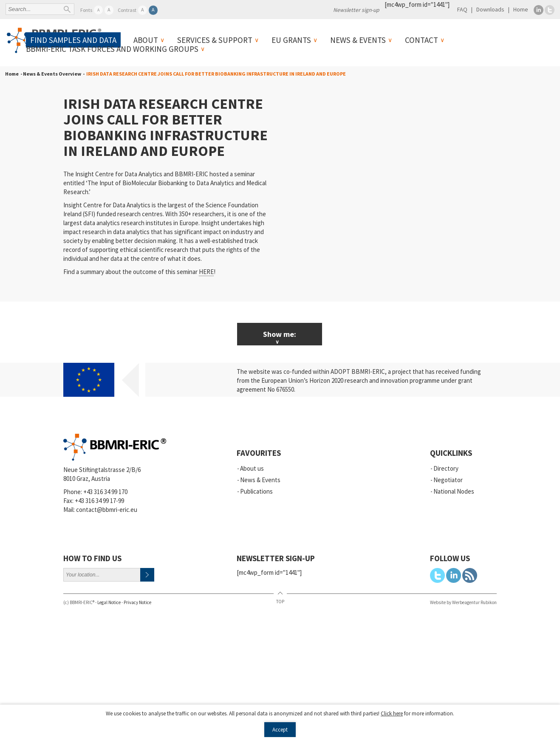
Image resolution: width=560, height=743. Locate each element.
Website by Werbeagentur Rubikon (463, 602)
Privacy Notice (137, 602)
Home (521, 9)
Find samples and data (73, 40)
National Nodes (454, 491)
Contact (421, 40)
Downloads (490, 9)
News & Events (358, 40)
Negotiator (448, 480)
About (146, 40)
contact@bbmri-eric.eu (107, 510)
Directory (446, 468)
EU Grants (291, 40)
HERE (206, 272)
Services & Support (215, 40)
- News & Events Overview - (52, 74)
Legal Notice (109, 602)
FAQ (462, 9)
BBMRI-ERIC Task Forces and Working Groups (112, 49)
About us (252, 468)
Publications (256, 491)
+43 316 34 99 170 (105, 492)
